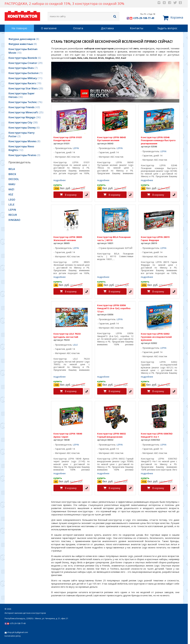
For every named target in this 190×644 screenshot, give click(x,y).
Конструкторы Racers (25, 83)
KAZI (11, 189)
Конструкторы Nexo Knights (21, 148)
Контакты (137, 28)
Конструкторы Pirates (24, 155)
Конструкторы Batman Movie (23, 51)
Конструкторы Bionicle (25, 58)
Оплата (78, 28)
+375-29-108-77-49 (140, 18)
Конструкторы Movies (24, 141)
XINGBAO (14, 220)
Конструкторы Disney (24, 128)
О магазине (49, 28)
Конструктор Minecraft (26, 112)
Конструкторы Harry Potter (21, 134)
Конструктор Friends (24, 107)
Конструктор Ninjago (25, 117)
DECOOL (14, 179)
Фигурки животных (23, 44)
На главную (19, 28)
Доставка (107, 28)
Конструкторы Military (25, 78)
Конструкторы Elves (23, 68)
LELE (11, 204)
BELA (12, 169)
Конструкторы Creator (25, 63)
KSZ (11, 194)
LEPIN (12, 210)
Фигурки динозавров (24, 39)
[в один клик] (87, 195)
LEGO (12, 200)
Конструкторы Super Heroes (21, 95)
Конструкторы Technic (25, 102)
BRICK (12, 174)
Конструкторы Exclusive (25, 73)
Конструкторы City (23, 122)
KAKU (12, 184)
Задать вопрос (167, 28)
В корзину (71, 195)
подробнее (60, 180)
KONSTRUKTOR (22, 15)
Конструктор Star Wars (26, 88)
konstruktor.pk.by (13, 636)
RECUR (13, 215)
